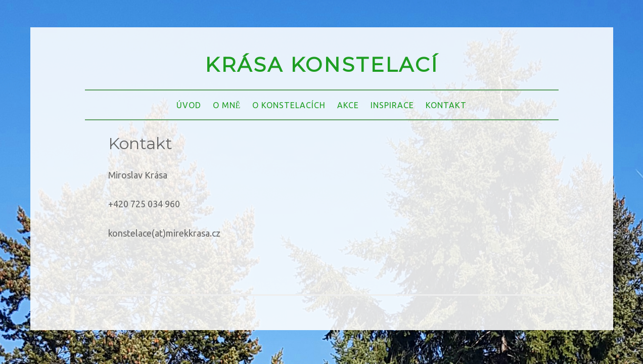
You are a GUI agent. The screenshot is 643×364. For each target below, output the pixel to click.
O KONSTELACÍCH (289, 105)
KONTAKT (446, 105)
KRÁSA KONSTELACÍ (321, 64)
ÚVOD (189, 105)
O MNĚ (227, 105)
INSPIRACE (392, 105)
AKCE (348, 105)
